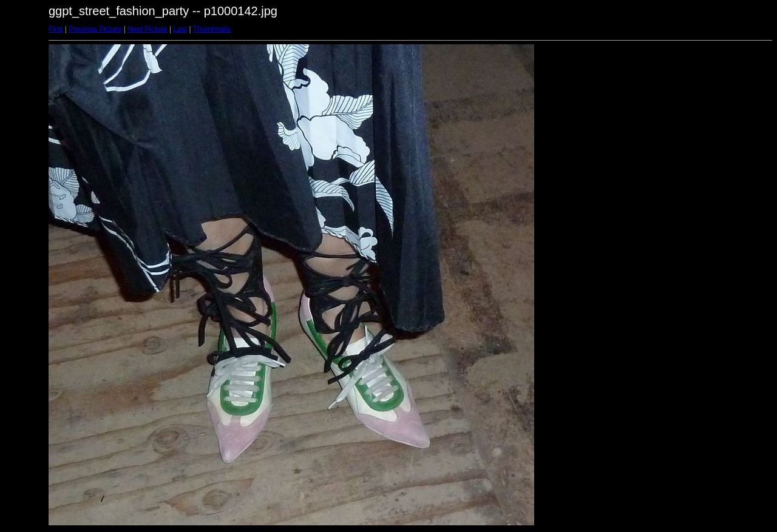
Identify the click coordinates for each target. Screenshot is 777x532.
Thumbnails (212, 29)
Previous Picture (95, 29)
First (56, 29)
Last (180, 29)
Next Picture (147, 29)
